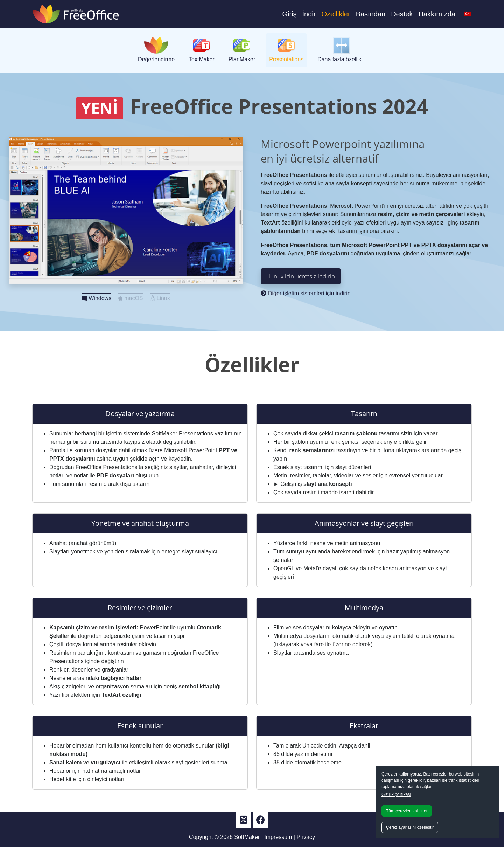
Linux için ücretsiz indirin (302, 276)
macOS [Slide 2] (131, 296)
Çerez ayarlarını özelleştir (410, 827)
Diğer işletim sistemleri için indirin (306, 293)
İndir (309, 14)
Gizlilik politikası (396, 794)
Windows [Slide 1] (97, 296)
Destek (402, 14)
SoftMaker (247, 837)
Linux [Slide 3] (160, 296)
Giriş (289, 14)
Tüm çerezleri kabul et (407, 811)
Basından (371, 14)
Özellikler (336, 14)
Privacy (306, 837)
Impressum (278, 837)
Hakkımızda (437, 14)
